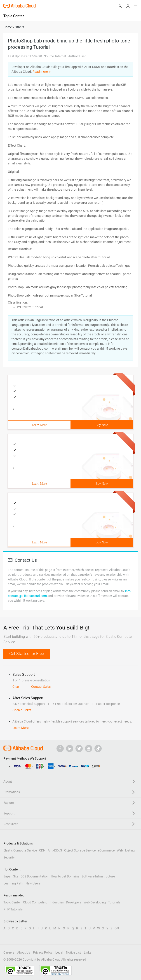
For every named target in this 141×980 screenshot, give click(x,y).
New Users (33, 883)
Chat (16, 687)
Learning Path (13, 883)
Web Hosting (126, 850)
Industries (57, 902)
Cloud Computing (35, 902)
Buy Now (102, 425)
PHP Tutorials (13, 909)
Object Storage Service (80, 850)
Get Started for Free (27, 654)
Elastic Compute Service (20, 850)
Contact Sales (41, 687)
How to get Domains (65, 876)
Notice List (73, 952)
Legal (59, 952)
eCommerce (106, 850)
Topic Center (12, 902)
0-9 (117, 928)
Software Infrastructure (98, 876)
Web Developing (95, 902)
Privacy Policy (43, 952)
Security (9, 857)
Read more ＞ (42, 72)
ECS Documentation (35, 876)
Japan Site (11, 876)
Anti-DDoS (55, 850)
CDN (42, 850)
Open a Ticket (22, 710)
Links (88, 952)
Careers (9, 952)
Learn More (39, 425)
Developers (74, 902)
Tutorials (114, 902)
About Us (24, 952)
